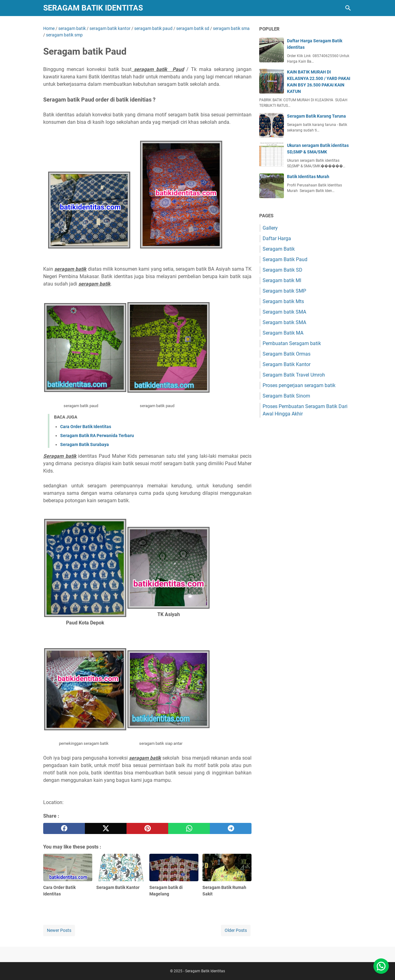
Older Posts (236, 930)
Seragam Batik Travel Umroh (294, 375)
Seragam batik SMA (284, 312)
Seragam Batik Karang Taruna (316, 116)
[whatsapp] (189, 828)
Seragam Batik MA (283, 333)
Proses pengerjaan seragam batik (299, 385)
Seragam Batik (279, 249)
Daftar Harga (277, 238)
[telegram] (231, 828)
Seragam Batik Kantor (287, 364)
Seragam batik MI (282, 280)
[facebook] (64, 828)
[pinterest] (147, 828)
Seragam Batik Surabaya (85, 444)
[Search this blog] (348, 8)
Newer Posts (59, 930)
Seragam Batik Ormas (287, 354)
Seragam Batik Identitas (93, 8)
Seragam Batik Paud (285, 259)
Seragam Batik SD (283, 270)
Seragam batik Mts (283, 301)
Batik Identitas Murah (308, 177)
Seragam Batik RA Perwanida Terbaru (97, 436)
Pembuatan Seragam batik (292, 343)
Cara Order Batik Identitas (86, 427)
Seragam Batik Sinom (286, 396)
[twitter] (106, 828)
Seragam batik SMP (284, 291)
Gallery (270, 228)
